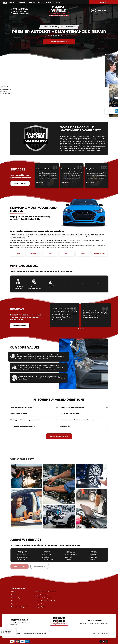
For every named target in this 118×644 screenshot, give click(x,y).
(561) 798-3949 (98, 11)
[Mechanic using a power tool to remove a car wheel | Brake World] (91, 476)
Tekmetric (44, 633)
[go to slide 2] (80, 321)
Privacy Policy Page (5, 634)
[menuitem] (6, 2)
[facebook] (101, 642)
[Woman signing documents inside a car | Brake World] (27, 509)
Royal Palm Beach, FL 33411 (21, 13)
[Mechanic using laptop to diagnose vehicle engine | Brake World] (91, 509)
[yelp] (104, 642)
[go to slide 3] (80, 321)
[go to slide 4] (81, 321)
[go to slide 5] (81, 321)
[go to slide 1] (79, 321)
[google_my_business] (107, 642)
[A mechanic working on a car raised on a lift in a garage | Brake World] (59, 517)
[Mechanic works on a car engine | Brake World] (59, 484)
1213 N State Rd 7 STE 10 (20, 12)
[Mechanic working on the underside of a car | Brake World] (27, 476)
